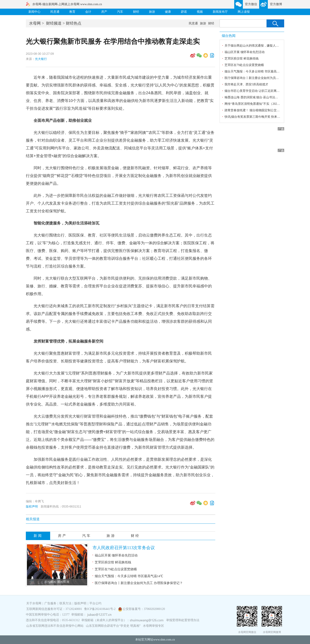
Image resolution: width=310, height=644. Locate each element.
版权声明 (32, 506)
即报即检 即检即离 (57, 582)
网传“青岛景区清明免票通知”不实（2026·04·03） (257, 104)
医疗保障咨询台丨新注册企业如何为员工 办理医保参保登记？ (139, 583)
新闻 (38, 536)
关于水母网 (34, 603)
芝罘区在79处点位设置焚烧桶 (116, 569)
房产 (104, 12)
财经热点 (74, 23)
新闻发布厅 (220, 12)
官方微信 (251, 4)
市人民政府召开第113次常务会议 (124, 548)
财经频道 (54, 23)
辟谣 (184, 12)
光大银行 (41, 59)
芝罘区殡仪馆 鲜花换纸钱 (113, 562)
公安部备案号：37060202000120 (144, 609)
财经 (136, 12)
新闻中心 (34, 12)
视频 (200, 12)
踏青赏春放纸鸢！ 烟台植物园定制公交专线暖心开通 (260, 110)
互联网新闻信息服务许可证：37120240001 (54, 609)
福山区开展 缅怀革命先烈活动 (116, 555)
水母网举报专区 (153, 626)
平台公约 (95, 603)
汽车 (120, 12)
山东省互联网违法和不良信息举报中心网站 (55, 626)
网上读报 (244, 12)
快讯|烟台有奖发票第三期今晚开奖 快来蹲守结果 (257, 117)
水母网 (35, 23)
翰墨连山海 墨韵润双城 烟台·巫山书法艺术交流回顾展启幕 (263, 97)
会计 (88, 12)
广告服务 (50, 603)
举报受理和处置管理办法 (183, 620)
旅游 (152, 12)
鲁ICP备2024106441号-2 (100, 609)
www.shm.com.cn (164, 640)
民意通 (55, 12)
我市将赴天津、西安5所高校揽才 (246, 84)
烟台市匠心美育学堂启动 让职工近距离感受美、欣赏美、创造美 (267, 91)
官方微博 (276, 4)
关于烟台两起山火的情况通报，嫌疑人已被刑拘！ (258, 46)
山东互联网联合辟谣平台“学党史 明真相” (113, 626)
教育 (72, 12)
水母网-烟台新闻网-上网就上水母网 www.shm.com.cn (67, 4)
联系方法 (65, 603)
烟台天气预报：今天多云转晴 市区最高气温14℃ (129, 576)
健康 (168, 12)
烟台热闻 (229, 36)
